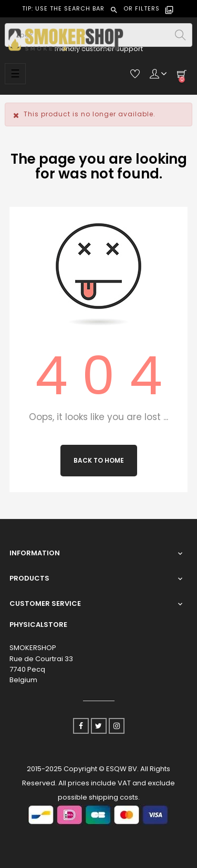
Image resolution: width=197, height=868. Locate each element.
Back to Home (99, 460)
